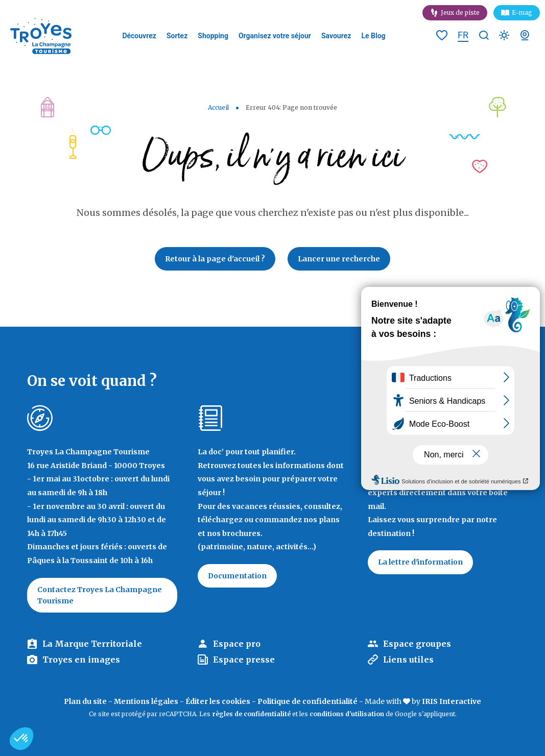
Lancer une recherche (339, 259)
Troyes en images (81, 660)
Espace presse (244, 660)
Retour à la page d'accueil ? (215, 259)
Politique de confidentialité (307, 701)
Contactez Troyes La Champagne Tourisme (100, 595)
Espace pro (237, 644)
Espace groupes (417, 644)
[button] (21, 739)
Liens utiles (408, 660)
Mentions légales (146, 701)
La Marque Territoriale (92, 644)
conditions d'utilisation (347, 714)
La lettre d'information (420, 562)
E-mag (522, 13)
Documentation (237, 576)
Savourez (336, 36)
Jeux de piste (460, 13)
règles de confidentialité (251, 714)
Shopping (213, 36)
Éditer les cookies (218, 701)
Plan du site (85, 701)
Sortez (177, 36)
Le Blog (373, 36)
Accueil (218, 107)
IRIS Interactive (452, 701)
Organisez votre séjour (275, 36)
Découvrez (139, 36)
